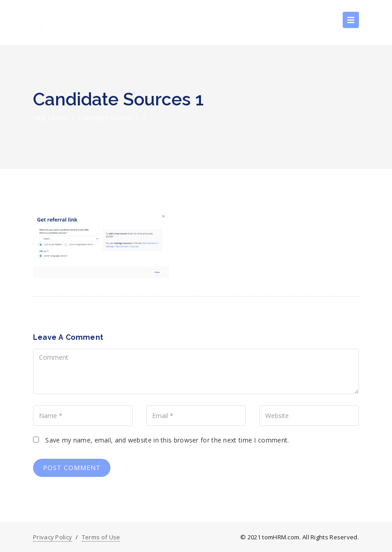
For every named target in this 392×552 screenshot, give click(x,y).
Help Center (50, 118)
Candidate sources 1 (109, 118)
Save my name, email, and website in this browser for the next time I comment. (167, 440)
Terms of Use (101, 537)
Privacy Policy (53, 537)
